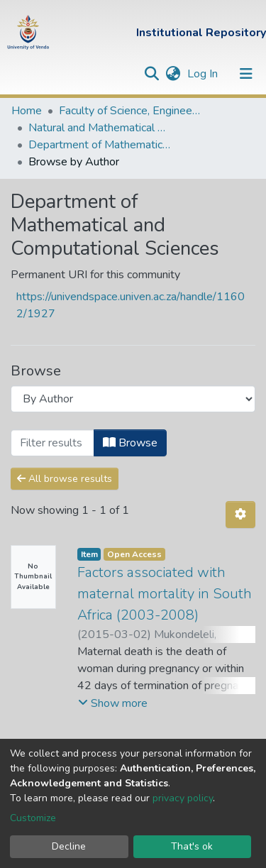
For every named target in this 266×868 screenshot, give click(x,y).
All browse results (65, 479)
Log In (204, 74)
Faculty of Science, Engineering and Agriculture (130, 111)
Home (27, 111)
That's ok (192, 846)
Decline (69, 846)
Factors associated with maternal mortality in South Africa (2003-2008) (165, 594)
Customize (33, 818)
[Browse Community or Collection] (133, 399)
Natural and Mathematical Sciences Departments (99, 128)
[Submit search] (151, 74)
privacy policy (183, 798)
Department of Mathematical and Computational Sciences (99, 145)
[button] (173, 74)
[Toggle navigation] (246, 74)
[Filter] (52, 443)
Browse (130, 443)
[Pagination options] (240, 515)
